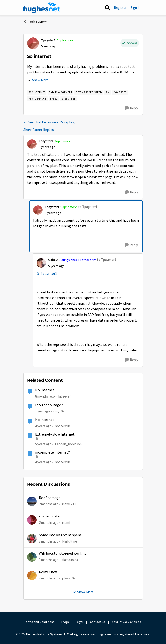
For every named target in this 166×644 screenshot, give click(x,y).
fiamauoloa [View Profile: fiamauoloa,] (70, 560)
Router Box (48, 572)
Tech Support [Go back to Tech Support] (35, 22)
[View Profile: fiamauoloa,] (32, 557)
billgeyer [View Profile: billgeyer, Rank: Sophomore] (65, 396)
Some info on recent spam (60, 535)
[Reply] (132, 108)
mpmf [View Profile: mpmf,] (66, 523)
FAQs (65, 622)
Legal (79, 622)
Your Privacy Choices (127, 622)
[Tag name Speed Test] (68, 99)
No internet (45, 420)
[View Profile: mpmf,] (32, 520)
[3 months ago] (49, 541)
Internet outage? (49, 405)
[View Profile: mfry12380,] (32, 501)
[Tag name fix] (107, 92)
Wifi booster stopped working (63, 554)
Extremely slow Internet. (55, 434)
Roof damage (50, 498)
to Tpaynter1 (88, 207)
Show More (38, 80)
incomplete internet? (52, 452)
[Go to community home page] (43, 8)
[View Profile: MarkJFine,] (32, 539)
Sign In (136, 8)
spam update (49, 516)
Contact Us (98, 622)
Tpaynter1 (49, 274)
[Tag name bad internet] (37, 92)
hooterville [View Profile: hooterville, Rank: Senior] (63, 426)
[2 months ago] (49, 504)
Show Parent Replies (39, 130)
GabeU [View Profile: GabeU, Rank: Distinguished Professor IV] (53, 260)
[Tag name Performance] (37, 99)
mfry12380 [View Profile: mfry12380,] (70, 504)
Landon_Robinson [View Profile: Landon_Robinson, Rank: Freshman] (68, 444)
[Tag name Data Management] (61, 92)
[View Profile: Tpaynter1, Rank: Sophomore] (33, 43)
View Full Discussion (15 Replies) (49, 122)
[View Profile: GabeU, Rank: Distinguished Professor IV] (41, 263)
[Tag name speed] (54, 99)
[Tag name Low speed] (120, 92)
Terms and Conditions (39, 622)
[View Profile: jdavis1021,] (32, 575)
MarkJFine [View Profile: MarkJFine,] (70, 541)
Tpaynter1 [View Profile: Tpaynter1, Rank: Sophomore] (48, 40)
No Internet (45, 390)
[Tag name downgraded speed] (89, 92)
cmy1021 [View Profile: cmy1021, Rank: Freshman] (60, 411)
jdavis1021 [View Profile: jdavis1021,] (69, 578)
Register (120, 8)
